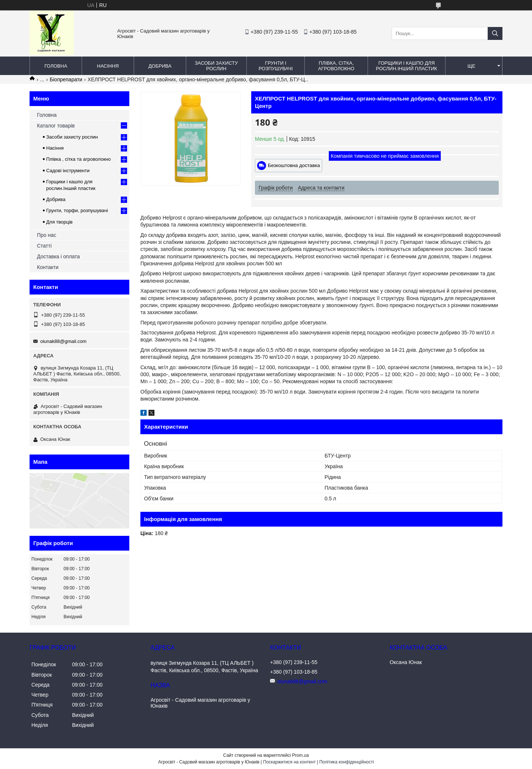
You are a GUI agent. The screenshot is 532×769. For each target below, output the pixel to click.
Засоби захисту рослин (216, 66)
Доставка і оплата (58, 256)
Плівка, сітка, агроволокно (336, 66)
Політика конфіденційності (347, 762)
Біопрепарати (66, 79)
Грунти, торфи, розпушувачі (77, 210)
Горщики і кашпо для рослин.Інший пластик (407, 66)
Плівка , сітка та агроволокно (79, 159)
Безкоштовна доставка (294, 165)
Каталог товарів (56, 126)
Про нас (47, 235)
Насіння (108, 66)
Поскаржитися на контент (289, 762)
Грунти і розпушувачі (276, 66)
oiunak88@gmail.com (63, 341)
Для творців (59, 222)
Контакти (48, 267)
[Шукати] (495, 33)
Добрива (160, 66)
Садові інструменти (68, 171)
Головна (56, 66)
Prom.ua (301, 755)
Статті (44, 246)
